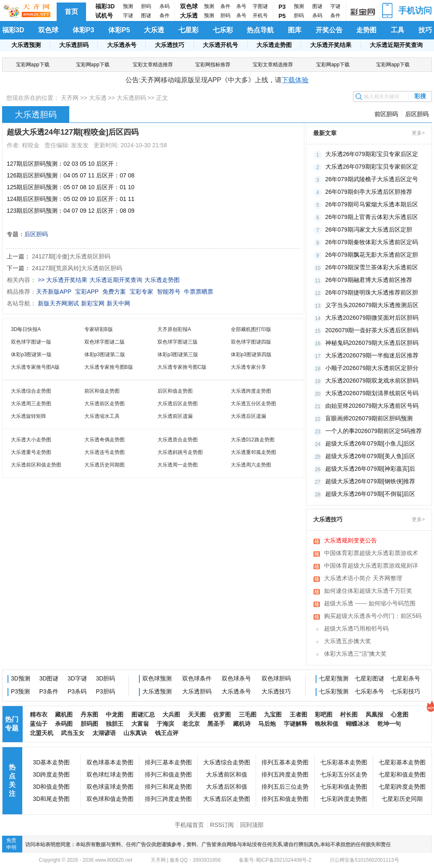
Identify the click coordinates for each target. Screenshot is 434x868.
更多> (418, 133)
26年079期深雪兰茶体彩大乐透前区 (372, 267)
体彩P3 (84, 30)
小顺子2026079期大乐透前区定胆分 (372, 368)
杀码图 (64, 724)
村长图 (349, 714)
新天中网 (118, 303)
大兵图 (171, 714)
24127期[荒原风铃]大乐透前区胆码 (77, 268)
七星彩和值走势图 (402, 774)
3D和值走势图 (51, 787)
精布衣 (39, 714)
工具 (397, 30)
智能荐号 (169, 292)
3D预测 (21, 678)
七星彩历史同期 (402, 799)
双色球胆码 (276, 678)
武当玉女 (73, 733)
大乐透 (189, 16)
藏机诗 (242, 724)
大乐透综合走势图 (31, 391)
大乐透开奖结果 (331, 45)
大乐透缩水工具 (102, 416)
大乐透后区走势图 (178, 404)
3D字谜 (77, 678)
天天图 (197, 714)
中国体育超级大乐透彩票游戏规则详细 (371, 566)
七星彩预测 (334, 678)
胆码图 (89, 724)
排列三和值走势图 (168, 774)
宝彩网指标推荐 (213, 65)
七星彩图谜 (369, 678)
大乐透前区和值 (227, 774)
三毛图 (248, 714)
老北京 (191, 724)
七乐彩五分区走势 (344, 774)
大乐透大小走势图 (31, 440)
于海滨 (165, 724)
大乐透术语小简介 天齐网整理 (363, 578)
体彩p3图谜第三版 (178, 354)
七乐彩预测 (334, 691)
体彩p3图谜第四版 (251, 354)
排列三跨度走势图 (168, 799)
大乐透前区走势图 (105, 404)
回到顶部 (252, 825)
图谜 (146, 16)
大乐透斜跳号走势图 (180, 452)
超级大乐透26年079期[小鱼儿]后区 (370, 443)
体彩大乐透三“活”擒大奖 (355, 654)
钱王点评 (167, 733)
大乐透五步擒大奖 (348, 641)
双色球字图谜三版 (178, 342)
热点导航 (260, 30)
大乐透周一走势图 (178, 465)
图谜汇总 (143, 714)
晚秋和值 (327, 724)
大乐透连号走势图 (105, 452)
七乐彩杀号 (369, 691)
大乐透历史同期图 (105, 465)
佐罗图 (222, 714)
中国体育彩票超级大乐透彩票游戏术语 (371, 554)
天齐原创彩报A (174, 329)
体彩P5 (119, 30)
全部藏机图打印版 (251, 329)
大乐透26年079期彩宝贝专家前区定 (372, 167)
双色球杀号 (236, 678)
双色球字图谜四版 (251, 342)
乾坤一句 (389, 724)
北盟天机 (42, 733)
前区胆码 (386, 114)
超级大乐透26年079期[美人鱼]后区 (370, 456)
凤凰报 (374, 714)
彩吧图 (324, 714)
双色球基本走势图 (110, 762)
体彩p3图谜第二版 (105, 354)
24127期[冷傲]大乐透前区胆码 (71, 256)
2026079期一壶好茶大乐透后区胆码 (372, 330)
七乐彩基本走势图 (344, 762)
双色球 (189, 6)
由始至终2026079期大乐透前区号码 (372, 406)
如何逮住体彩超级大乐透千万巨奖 (368, 591)
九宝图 (273, 714)
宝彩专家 (141, 292)
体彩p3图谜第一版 (31, 354)
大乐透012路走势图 (253, 440)
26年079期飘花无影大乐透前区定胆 (372, 255)
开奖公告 (329, 30)
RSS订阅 (222, 825)
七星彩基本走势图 (402, 762)
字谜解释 (295, 724)
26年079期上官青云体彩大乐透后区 (372, 217)
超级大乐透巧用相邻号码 (356, 628)
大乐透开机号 (220, 45)
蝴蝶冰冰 (358, 724)
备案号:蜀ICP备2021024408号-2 (275, 860)
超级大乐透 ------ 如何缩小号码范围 (370, 603)
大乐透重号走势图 (31, 452)
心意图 (400, 714)
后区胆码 (417, 114)
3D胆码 (106, 678)
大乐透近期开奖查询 (396, 45)
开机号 (260, 16)
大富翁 (140, 724)
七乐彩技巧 (405, 691)
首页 (71, 12)
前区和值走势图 (102, 391)
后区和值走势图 (175, 391)
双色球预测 (157, 678)
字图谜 (260, 6)
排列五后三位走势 (285, 787)
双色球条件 (197, 678)
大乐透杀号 (122, 45)
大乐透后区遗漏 (248, 416)
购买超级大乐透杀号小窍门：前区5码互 (373, 617)
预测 (128, 6)
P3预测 (20, 691)
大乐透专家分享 (248, 367)
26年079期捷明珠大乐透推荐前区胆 (372, 292)
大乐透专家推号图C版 (182, 367)
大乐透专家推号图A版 (35, 367)
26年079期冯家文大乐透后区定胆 (369, 229)
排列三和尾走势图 (168, 787)
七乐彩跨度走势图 (344, 799)
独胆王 (115, 724)
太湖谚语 (104, 733)
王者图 (298, 714)
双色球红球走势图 (110, 774)
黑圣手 (216, 724)
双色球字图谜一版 (31, 342)
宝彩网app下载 (33, 65)
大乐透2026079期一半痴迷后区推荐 (372, 355)
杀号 (241, 6)
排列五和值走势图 (285, 799)
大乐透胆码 (74, 45)
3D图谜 (49, 678)
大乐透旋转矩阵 (29, 416)
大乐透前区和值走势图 (36, 465)
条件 (165, 16)
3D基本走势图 (51, 762)
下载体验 (295, 80)
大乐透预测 (26, 45)
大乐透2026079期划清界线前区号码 (372, 393)
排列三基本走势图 (168, 762)
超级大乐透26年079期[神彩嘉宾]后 (370, 469)
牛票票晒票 (199, 292)
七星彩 (188, 30)
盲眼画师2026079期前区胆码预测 (369, 418)
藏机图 (64, 714)
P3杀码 (77, 691)
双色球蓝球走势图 (110, 787)
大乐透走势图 (274, 45)
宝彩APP (87, 292)
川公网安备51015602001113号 (364, 860)
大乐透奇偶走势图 (105, 440)
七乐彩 (223, 30)
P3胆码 (106, 691)
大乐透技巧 (170, 45)
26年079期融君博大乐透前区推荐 (369, 280)
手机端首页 (189, 825)
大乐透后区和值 (227, 787)
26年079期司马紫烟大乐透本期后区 (372, 204)
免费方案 (114, 292)
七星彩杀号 (405, 678)
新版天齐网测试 (58, 303)
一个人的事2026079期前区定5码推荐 (374, 431)
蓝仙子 (39, 724)
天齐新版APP (54, 292)
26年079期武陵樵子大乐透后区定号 (372, 179)
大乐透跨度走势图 (251, 391)
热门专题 (12, 724)
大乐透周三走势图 (31, 404)
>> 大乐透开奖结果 (63, 280)
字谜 (128, 16)
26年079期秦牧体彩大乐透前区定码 (372, 242)
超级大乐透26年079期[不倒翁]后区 (370, 494)
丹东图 (89, 714)
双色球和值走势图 (110, 799)
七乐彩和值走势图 (344, 787)
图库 (295, 30)
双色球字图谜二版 (105, 342)
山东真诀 (135, 733)
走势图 (366, 30)
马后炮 (267, 724)
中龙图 (115, 714)
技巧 (425, 30)
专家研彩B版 (99, 329)
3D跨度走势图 (51, 774)
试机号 (104, 16)
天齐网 (70, 98)
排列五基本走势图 (285, 762)
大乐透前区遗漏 (175, 416)
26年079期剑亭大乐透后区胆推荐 (369, 192)
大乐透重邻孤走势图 (254, 452)
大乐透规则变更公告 (350, 540)
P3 (282, 7)
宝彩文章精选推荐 (153, 65)
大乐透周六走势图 (251, 465)
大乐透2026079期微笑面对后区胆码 (372, 318)
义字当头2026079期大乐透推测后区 (372, 305)
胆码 (146, 6)
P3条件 (49, 691)
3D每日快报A (26, 329)
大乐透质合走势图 (178, 440)
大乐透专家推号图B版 (109, 367)
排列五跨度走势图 (285, 774)
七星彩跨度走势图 (402, 787)
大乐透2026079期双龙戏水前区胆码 (372, 381)
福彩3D (105, 6)
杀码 (165, 6)
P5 (282, 16)
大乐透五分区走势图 (254, 404)
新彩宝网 (93, 303)
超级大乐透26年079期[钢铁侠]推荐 (370, 481)
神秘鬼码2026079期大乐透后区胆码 (372, 343)
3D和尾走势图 (51, 799)
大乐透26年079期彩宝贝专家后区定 (372, 154)
